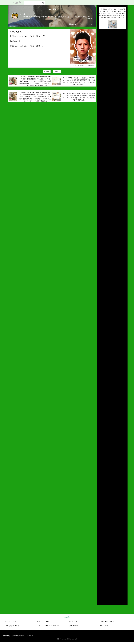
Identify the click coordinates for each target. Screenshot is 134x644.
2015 (101, 592)
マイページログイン (107, 622)
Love (82, 24)
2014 (101, 594)
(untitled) (102, 38)
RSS (101, 601)
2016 (101, 589)
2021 (101, 577)
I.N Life (52, 9)
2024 (101, 569)
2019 (101, 582)
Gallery (73, 24)
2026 (101, 564)
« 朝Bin (47, 72)
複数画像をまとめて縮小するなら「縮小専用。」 (19, 636)
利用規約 (56, 626)
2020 (101, 579)
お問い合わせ (73, 626)
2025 (101, 567)
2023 (101, 572)
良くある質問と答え (12, 626)
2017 (101, 587)
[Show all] (89, 19)
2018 (101, 584)
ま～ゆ (23, 14)
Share (90, 24)
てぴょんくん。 (17, 32)
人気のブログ (73, 622)
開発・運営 (104, 626)
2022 (101, 574)
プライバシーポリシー (45, 626)
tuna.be (67, 617)
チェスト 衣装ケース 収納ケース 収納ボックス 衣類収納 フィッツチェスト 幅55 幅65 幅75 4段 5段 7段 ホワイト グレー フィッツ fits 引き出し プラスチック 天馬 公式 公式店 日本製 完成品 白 (79, 81)
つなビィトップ (11, 622)
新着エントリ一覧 (43, 622)
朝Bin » (57, 72)
